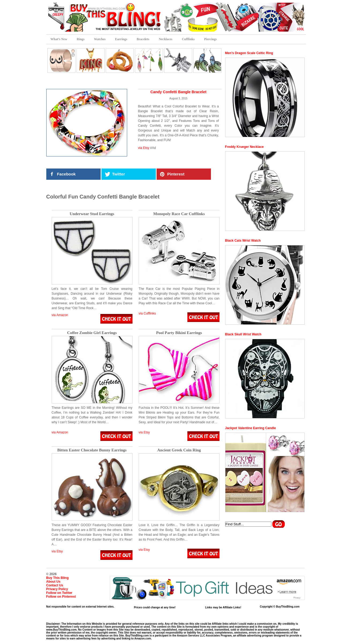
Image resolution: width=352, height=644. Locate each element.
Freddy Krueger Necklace (245, 147)
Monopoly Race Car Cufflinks (179, 214)
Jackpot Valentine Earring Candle (251, 428)
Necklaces (166, 39)
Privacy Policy (57, 589)
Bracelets (143, 39)
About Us (53, 582)
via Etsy (144, 148)
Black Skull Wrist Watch (243, 334)
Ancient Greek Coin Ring (179, 450)
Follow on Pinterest (61, 597)
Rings (80, 39)
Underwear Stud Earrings (92, 214)
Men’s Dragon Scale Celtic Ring (249, 53)
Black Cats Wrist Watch (243, 241)
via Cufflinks (147, 313)
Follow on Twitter (59, 593)
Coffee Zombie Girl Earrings (92, 333)
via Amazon (60, 315)
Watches (100, 39)
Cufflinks (188, 39)
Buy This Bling (58, 578)
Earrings (121, 39)
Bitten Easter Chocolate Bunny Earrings (92, 450)
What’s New (59, 39)
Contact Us (55, 585)
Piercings (211, 39)
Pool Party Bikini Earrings (179, 333)
